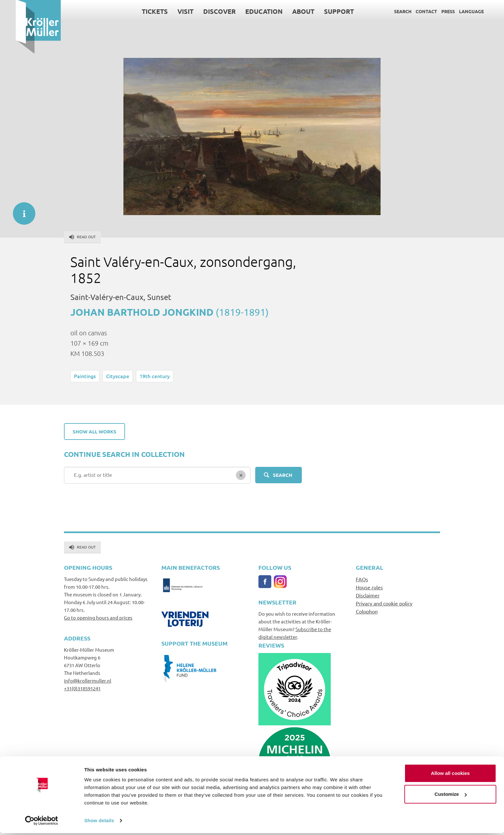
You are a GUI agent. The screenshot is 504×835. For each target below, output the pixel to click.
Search (387, 11)
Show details (99, 822)
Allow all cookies (450, 775)
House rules (369, 587)
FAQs (362, 579)
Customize (451, 796)
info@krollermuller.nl (88, 681)
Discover (204, 11)
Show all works (94, 431)
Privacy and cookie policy (384, 603)
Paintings (85, 376)
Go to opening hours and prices (98, 617)
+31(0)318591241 (82, 688)
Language (456, 11)
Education (248, 11)
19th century (155, 376)
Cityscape (118, 376)
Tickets (139, 11)
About (288, 11)
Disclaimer (368, 595)
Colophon (367, 611)
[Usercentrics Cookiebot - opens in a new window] (42, 822)
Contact (411, 11)
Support (323, 11)
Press (432, 11)
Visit (170, 11)
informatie (21, 210)
